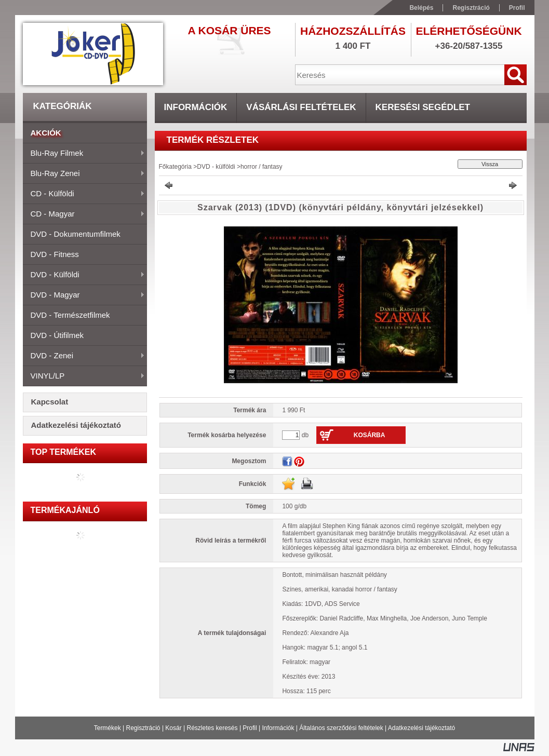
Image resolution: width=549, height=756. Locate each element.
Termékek (108, 728)
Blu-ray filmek (84, 154)
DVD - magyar (84, 295)
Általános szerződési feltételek (341, 728)
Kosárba (370, 435)
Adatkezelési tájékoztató (421, 728)
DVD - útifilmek (57, 335)
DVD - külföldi (84, 275)
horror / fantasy (262, 167)
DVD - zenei (84, 356)
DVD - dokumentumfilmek (76, 234)
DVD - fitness (55, 254)
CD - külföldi (84, 194)
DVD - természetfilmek (70, 315)
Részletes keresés (212, 728)
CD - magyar (84, 214)
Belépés (421, 8)
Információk (278, 728)
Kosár (173, 728)
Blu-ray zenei (84, 174)
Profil (250, 728)
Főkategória (175, 167)
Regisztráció (143, 728)
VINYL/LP (84, 376)
